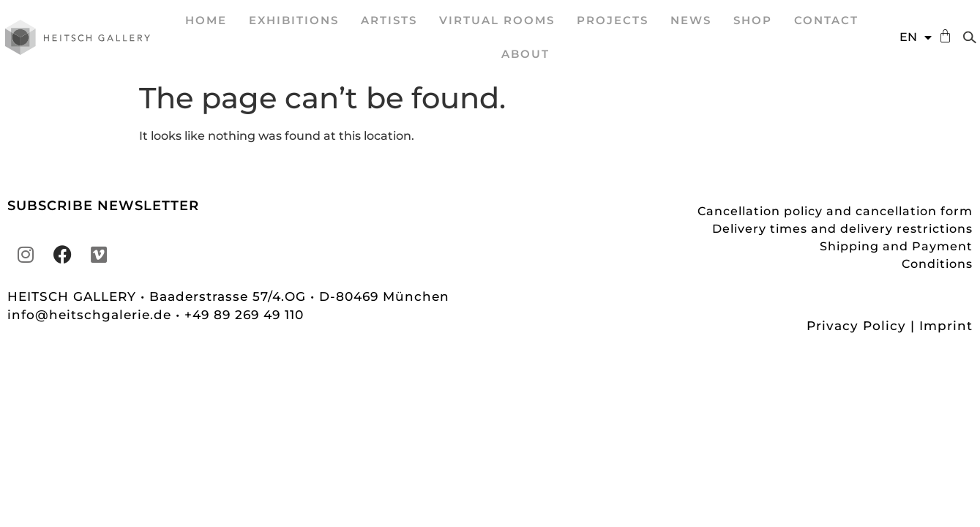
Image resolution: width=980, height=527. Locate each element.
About (525, 54)
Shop (753, 20)
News (691, 20)
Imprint (946, 326)
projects (613, 20)
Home (206, 20)
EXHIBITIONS (294, 20)
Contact (826, 20)
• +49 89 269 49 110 (240, 315)
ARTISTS (389, 20)
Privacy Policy (856, 326)
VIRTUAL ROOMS (497, 20)
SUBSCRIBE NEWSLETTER (103, 206)
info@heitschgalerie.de (91, 315)
